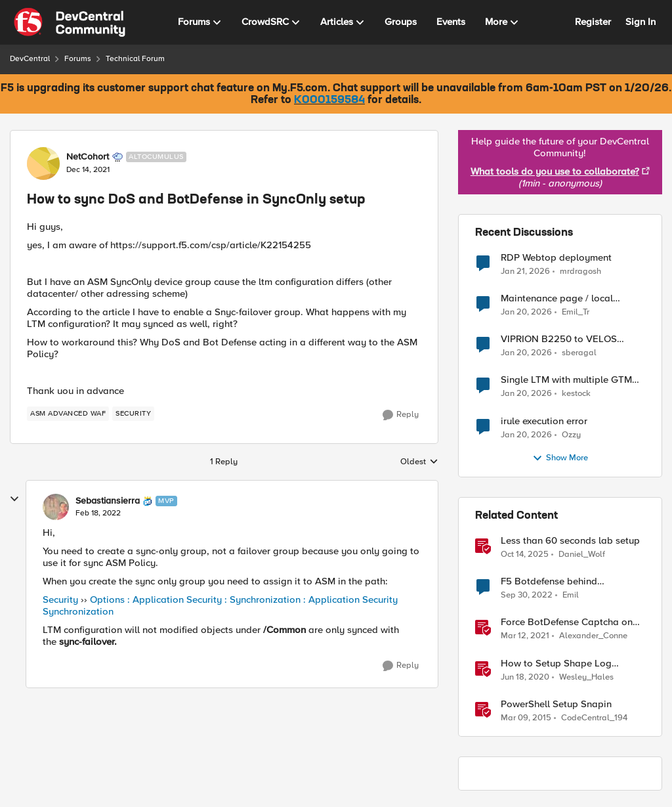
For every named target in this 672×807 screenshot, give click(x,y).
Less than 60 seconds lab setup (570, 541)
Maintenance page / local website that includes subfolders (572, 298)
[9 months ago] (525, 555)
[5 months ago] (525, 272)
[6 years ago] (525, 677)
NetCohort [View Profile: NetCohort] (88, 157)
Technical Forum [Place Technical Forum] (135, 59)
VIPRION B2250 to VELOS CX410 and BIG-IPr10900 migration (559, 339)
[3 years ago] (527, 596)
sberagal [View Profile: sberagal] (579, 353)
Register (593, 22)
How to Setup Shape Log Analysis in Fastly (556, 664)
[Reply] (401, 415)
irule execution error (544, 421)
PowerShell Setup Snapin (556, 704)
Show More (560, 458)
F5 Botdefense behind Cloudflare (549, 581)
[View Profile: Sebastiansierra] (56, 507)
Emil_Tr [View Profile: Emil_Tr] (576, 312)
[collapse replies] (14, 499)
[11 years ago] (526, 718)
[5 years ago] (525, 636)
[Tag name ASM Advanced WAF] (68, 414)
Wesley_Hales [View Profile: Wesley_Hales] (586, 677)
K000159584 (329, 100)
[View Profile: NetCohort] (43, 164)
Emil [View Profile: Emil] (571, 595)
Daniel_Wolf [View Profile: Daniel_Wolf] (582, 555)
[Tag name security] (133, 414)
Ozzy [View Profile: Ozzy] (571, 434)
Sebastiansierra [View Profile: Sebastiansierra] (108, 501)
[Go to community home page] (70, 22)
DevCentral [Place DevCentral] (30, 59)
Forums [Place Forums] (78, 59)
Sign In (640, 22)
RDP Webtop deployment (556, 258)
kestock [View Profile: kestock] (576, 394)
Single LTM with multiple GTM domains (566, 380)
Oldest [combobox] (419, 462)
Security (60, 600)
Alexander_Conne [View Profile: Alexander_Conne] (593, 636)
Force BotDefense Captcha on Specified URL (567, 622)
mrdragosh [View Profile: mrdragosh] (580, 272)
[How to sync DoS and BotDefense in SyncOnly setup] (98, 513)
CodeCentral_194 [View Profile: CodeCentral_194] (594, 717)
